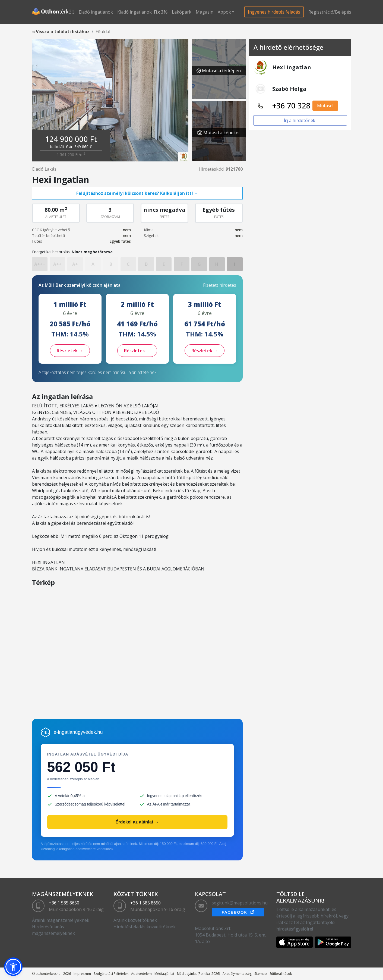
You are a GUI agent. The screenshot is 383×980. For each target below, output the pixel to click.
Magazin (205, 12)
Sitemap (261, 974)
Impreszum (82, 974)
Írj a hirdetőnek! (300, 120)
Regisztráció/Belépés (330, 12)
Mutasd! (325, 106)
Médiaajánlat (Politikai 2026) (198, 974)
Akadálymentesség (237, 974)
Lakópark (182, 12)
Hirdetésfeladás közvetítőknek (145, 927)
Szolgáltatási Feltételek (111, 974)
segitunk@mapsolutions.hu (240, 903)
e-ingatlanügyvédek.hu (78, 732)
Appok (224, 12)
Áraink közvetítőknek (135, 920)
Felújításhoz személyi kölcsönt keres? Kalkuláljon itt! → (137, 193)
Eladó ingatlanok (96, 12)
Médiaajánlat (164, 974)
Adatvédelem (141, 974)
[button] (13, 967)
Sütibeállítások (281, 974)
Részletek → (70, 351)
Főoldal (103, 32)
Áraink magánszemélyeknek (61, 920)
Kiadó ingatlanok (134, 12)
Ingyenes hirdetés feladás (274, 12)
